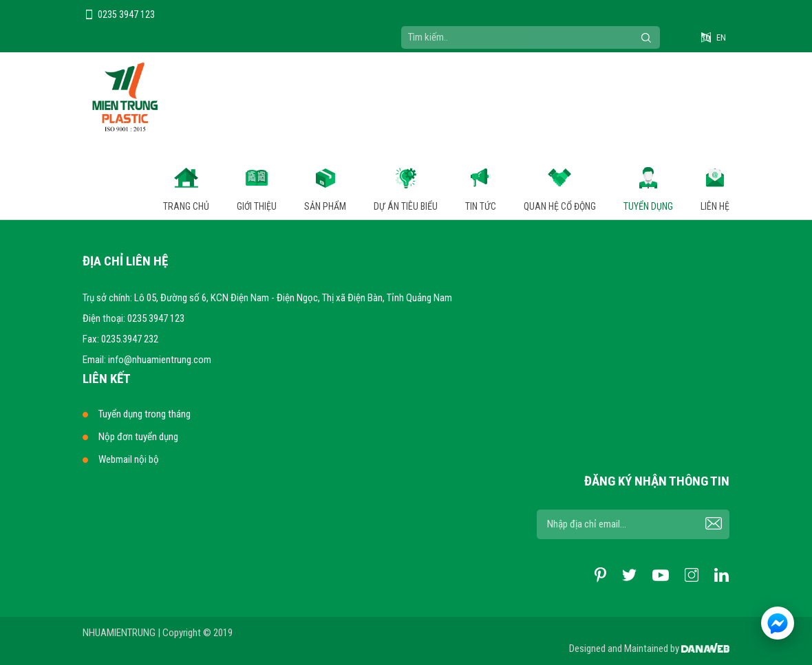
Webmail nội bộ (129, 459)
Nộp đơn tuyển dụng (138, 437)
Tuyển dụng (648, 206)
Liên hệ (715, 206)
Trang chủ (186, 206)
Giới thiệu (257, 206)
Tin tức (481, 206)
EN (721, 37)
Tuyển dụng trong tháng (145, 414)
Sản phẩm (325, 206)
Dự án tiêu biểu (406, 206)
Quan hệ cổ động (560, 206)
